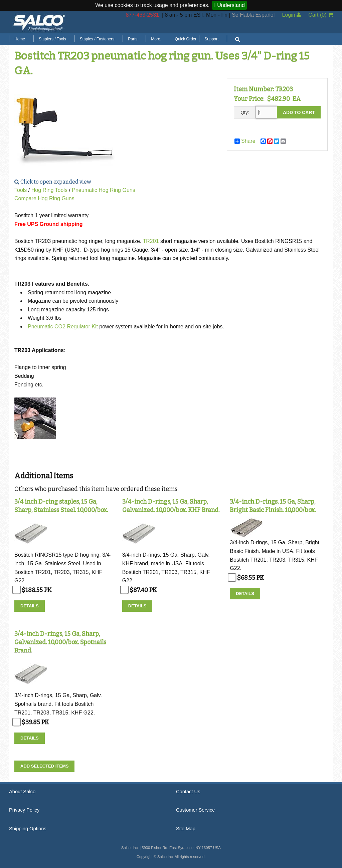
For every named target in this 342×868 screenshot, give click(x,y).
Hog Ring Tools (49, 190)
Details (30, 606)
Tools (21, 190)
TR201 (151, 241)
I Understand (229, 5)
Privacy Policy (24, 810)
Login (291, 15)
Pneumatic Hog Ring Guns (103, 190)
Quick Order (186, 39)
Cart (321, 15)
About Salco (22, 792)
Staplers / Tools (52, 39)
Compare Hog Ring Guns (44, 198)
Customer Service (195, 810)
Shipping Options (28, 829)
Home (20, 39)
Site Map (186, 829)
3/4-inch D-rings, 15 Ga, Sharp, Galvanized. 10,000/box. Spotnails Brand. (60, 642)
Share (245, 141)
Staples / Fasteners (97, 39)
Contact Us (188, 792)
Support (211, 39)
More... (157, 39)
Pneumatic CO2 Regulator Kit (63, 327)
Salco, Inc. (39, 22)
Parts (133, 39)
